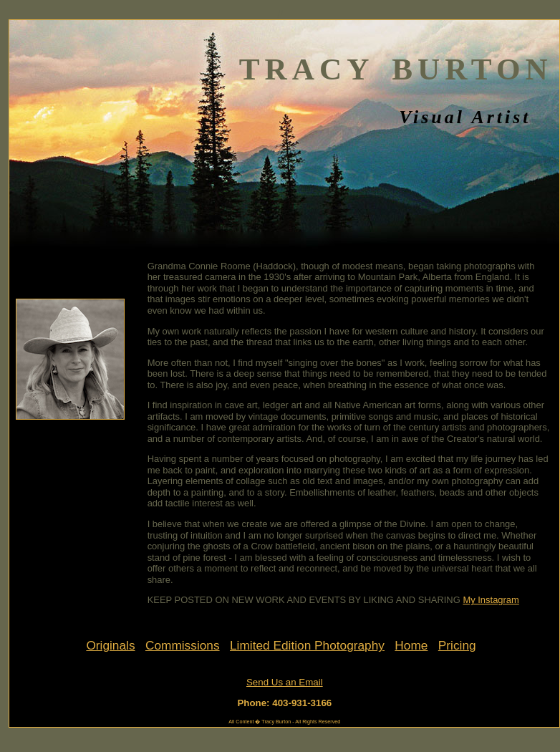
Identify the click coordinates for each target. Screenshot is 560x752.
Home (411, 645)
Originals (110, 645)
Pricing (457, 645)
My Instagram (491, 600)
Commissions (183, 645)
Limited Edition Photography (307, 645)
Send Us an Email (285, 682)
